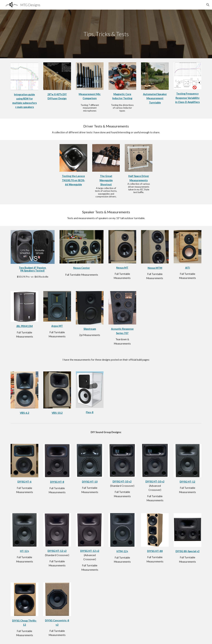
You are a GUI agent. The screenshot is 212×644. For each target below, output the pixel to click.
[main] (106, 34)
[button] (208, 5)
